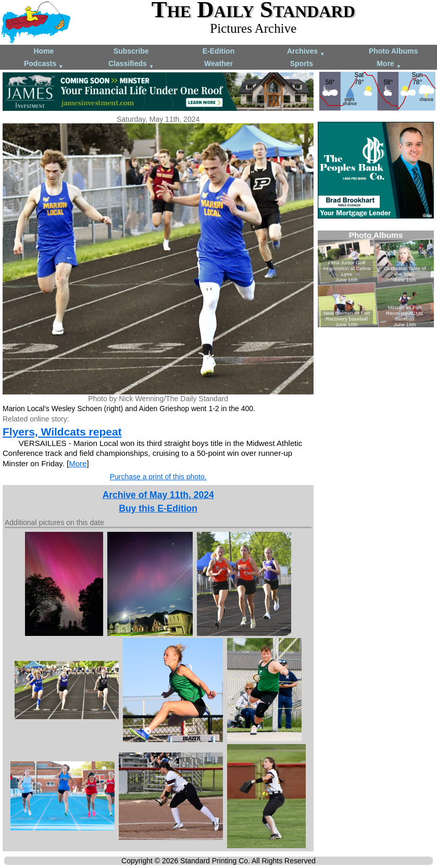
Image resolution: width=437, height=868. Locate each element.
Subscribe (131, 51)
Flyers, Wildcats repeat (62, 432)
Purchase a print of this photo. (158, 477)
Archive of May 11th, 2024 (158, 495)
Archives (306, 52)
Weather (219, 63)
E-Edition (219, 51)
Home (43, 51)
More (389, 64)
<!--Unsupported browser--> (376, 279)
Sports (302, 63)
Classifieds (131, 64)
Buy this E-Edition (158, 508)
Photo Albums (393, 51)
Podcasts (44, 64)
